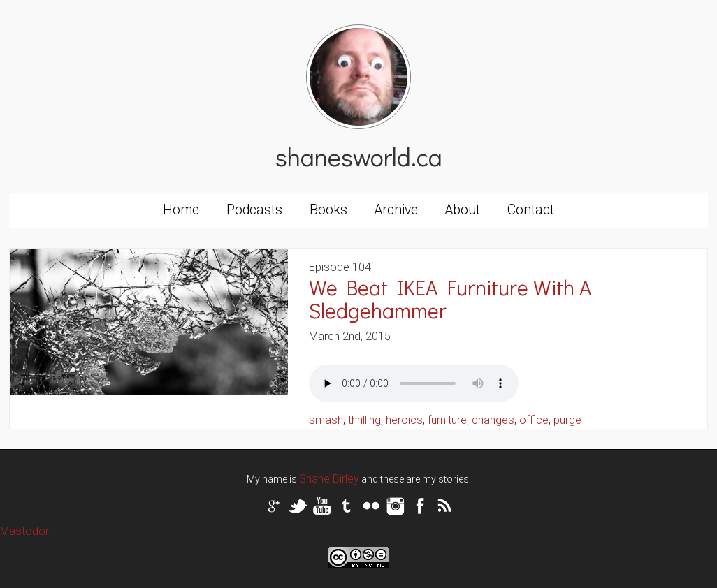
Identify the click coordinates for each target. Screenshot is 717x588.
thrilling (364, 420)
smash (326, 420)
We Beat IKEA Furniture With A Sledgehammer (450, 299)
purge (567, 420)
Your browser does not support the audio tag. (414, 383)
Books (328, 210)
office (534, 420)
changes (493, 420)
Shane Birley (329, 479)
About (463, 210)
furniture (447, 420)
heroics (404, 420)
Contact (531, 210)
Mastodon (26, 531)
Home (181, 210)
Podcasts (254, 210)
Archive (396, 210)
